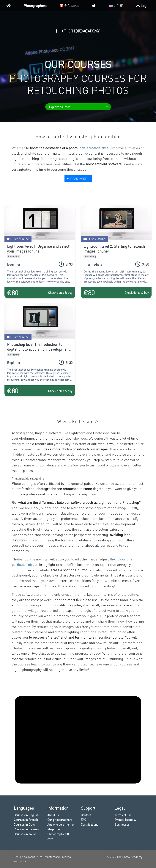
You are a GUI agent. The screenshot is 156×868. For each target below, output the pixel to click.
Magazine (53, 829)
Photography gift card (58, 836)
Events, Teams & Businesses (125, 822)
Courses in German (26, 829)
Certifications (90, 824)
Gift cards (69, 6)
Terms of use (123, 815)
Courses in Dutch (25, 824)
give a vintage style (94, 148)
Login (143, 6)
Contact (86, 815)
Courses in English (26, 815)
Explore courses (78, 107)
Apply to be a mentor (61, 824)
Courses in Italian (25, 834)
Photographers (35, 6)
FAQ (83, 820)
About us (53, 815)
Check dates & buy (60, 293)
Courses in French (26, 820)
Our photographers (60, 820)
